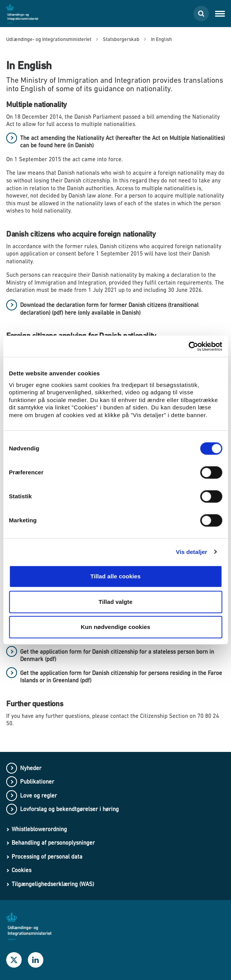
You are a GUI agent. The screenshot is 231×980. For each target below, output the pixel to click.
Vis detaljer (192, 552)
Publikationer (37, 781)
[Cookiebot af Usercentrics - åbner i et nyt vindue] (188, 346)
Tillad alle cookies (115, 576)
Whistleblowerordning (39, 829)
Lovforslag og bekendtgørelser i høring (69, 809)
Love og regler (38, 795)
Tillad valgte (116, 602)
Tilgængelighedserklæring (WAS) (53, 884)
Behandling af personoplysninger (53, 843)
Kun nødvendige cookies (116, 627)
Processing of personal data (47, 856)
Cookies (21, 870)
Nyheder (31, 768)
